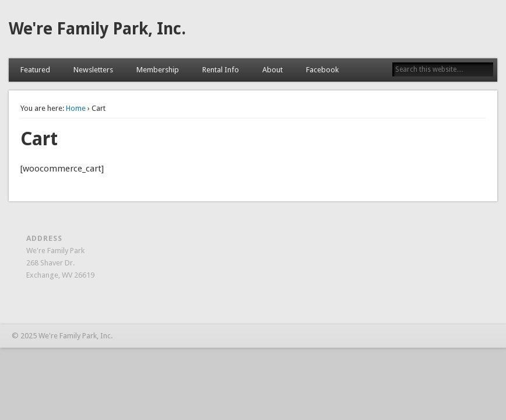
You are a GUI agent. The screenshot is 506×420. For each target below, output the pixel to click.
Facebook (322, 70)
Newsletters (93, 70)
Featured (35, 70)
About (273, 70)
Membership (158, 70)
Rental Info (221, 70)
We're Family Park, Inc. (97, 29)
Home (76, 108)
